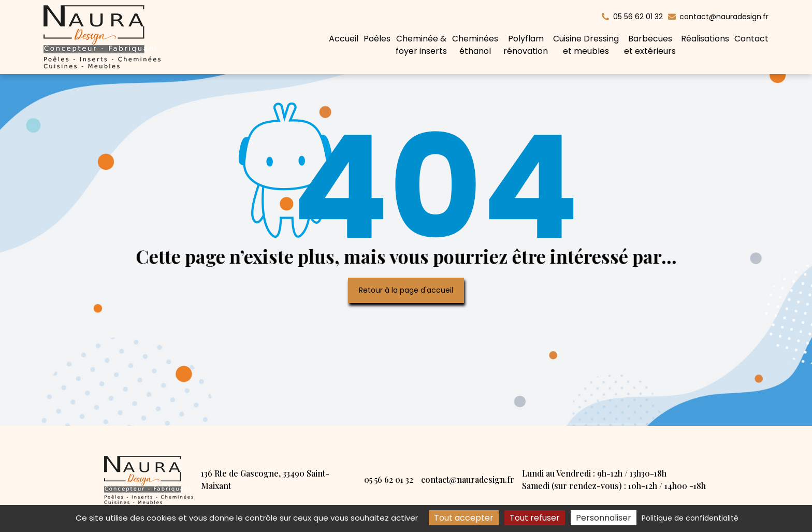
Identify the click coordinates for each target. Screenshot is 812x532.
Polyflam (526, 45)
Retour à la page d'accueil (406, 290)
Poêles (377, 39)
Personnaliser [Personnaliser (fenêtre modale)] (604, 518)
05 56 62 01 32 (389, 479)
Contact (751, 39)
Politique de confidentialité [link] (690, 518)
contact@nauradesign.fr (718, 17)
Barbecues (650, 45)
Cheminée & (421, 45)
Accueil (344, 39)
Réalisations (705, 39)
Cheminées (475, 45)
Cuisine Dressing (586, 45)
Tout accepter (464, 518)
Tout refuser (535, 518)
